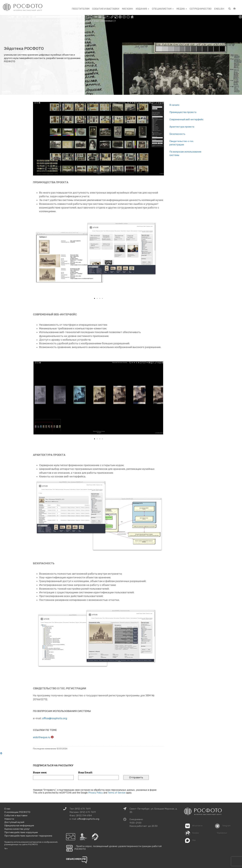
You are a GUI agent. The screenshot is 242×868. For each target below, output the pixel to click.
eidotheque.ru (42, 737)
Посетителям (81, 9)
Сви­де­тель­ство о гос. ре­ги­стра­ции (182, 143)
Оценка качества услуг (17, 829)
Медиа (182, 9)
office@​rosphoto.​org (55, 718)
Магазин (127, 9)
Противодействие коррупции (21, 832)
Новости (9, 819)
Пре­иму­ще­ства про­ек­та (183, 112)
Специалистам (163, 9)
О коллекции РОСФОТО (17, 812)
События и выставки (106, 9)
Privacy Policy (96, 793)
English (219, 9)
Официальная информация (19, 826)
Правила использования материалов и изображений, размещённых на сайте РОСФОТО (31, 843)
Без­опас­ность (177, 134)
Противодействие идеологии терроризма (28, 836)
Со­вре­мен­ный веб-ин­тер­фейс (186, 119)
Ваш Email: (85, 772)
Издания (142, 9)
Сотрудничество (201, 9)
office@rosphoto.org (88, 819)
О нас (7, 809)
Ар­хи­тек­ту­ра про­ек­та (182, 127)
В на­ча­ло (174, 105)
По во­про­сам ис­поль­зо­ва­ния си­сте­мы (185, 153)
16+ (6, 848)
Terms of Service (117, 793)
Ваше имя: (40, 772)
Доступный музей (14, 822)
